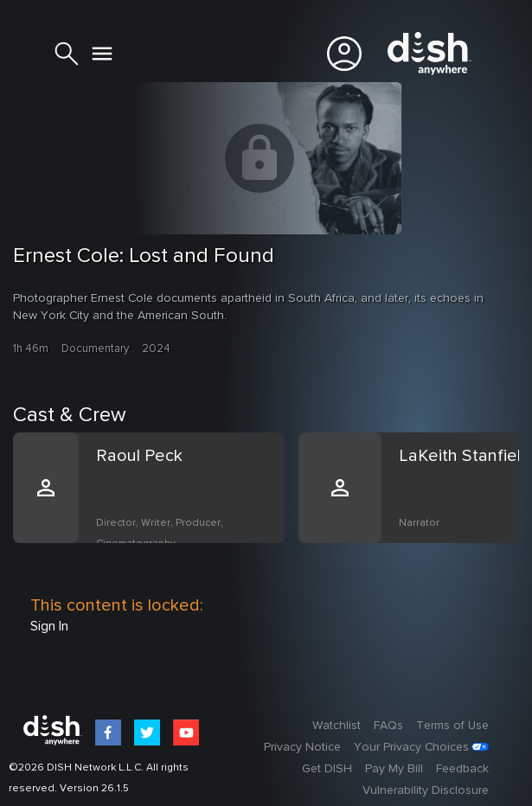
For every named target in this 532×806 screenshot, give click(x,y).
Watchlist (337, 726)
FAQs (388, 726)
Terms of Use (452, 726)
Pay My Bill (394, 769)
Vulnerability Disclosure (426, 790)
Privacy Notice (302, 747)
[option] (156, 509)
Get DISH (327, 769)
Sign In (49, 626)
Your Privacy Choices (411, 747)
